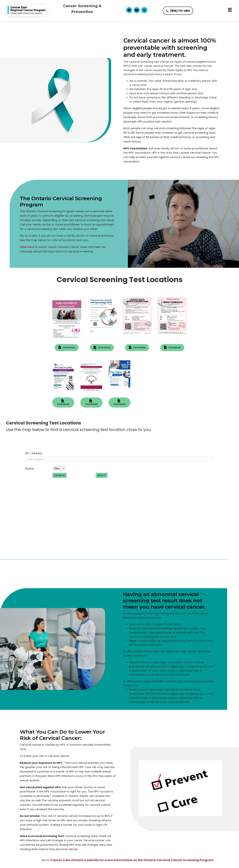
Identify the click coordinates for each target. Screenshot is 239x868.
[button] (129, 10)
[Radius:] (59, 469)
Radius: (30, 469)
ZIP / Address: (34, 453)
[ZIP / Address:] (120, 459)
